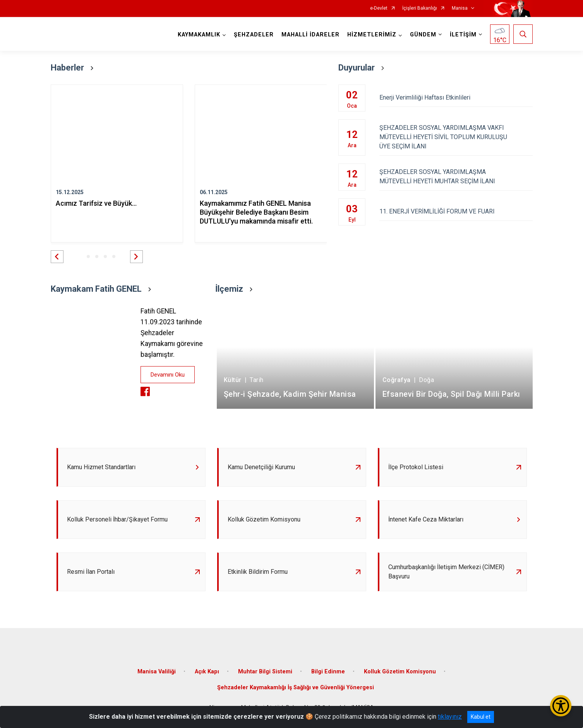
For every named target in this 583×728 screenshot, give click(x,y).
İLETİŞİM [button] (463, 35)
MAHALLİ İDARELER (310, 35)
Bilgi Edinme (328, 672)
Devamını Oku (168, 375)
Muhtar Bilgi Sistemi (265, 672)
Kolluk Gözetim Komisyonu (400, 672)
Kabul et (481, 717)
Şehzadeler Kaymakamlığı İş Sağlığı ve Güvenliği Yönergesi (296, 688)
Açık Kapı (207, 672)
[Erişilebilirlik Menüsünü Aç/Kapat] (561, 706)
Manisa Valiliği (157, 672)
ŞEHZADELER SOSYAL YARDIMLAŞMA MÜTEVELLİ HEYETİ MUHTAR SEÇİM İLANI (456, 176)
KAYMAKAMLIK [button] (199, 35)
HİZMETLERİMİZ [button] (372, 35)
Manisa (460, 8)
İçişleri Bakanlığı (420, 8)
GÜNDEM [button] (423, 35)
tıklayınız (450, 717)
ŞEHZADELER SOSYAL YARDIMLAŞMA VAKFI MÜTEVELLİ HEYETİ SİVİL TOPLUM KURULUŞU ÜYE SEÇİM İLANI (456, 137)
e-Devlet (379, 8)
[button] (57, 257)
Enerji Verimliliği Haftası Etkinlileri (456, 97)
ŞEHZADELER (254, 35)
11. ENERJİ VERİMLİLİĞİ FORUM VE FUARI (456, 211)
